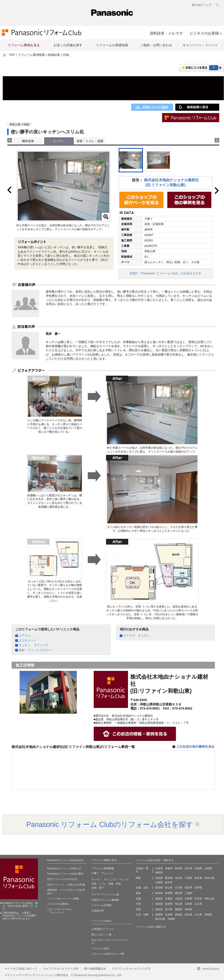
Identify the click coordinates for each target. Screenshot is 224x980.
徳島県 (159, 909)
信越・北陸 (142, 888)
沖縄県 (171, 919)
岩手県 (188, 868)
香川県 (169, 909)
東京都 (198, 878)
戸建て (95, 873)
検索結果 (54, 55)
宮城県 (198, 868)
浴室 (94, 884)
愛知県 (179, 893)
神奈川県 (209, 878)
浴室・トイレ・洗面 (90, 141)
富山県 (169, 888)
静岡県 (169, 893)
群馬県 (169, 878)
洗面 (111, 884)
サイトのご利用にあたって (21, 968)
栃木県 (169, 882)
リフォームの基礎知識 (112, 45)
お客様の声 (98, 911)
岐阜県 (159, 893)
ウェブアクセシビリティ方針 (61, 968)
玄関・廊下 (98, 888)
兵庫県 (188, 899)
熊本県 (188, 915)
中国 (138, 904)
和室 (118, 884)
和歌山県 (209, 899)
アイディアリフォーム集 (105, 894)
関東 (138, 878)
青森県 (169, 868)
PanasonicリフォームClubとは (64, 868)
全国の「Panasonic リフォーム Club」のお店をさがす (165, 273)
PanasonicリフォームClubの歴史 (65, 874)
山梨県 (159, 882)
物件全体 (28, 141)
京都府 (169, 899)
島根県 (169, 904)
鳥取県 (159, 904)
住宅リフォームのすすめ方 (62, 879)
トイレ (103, 884)
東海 (138, 893)
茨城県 (159, 878)
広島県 (188, 904)
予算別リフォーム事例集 (105, 900)
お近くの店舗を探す (68, 45)
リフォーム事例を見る (24, 45)
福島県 (159, 872)
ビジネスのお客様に (58, 904)
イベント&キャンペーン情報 (63, 899)
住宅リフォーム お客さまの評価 (66, 885)
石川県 (179, 888)
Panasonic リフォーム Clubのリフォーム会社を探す (110, 824)
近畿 (138, 899)
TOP (12, 55)
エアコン (25, 636)
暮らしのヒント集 (101, 934)
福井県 (188, 888)
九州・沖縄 (142, 915)
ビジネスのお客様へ (206, 33)
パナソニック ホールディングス (131, 968)
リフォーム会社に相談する (151, 927)
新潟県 (159, 888)
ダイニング (110, 879)
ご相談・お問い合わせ (156, 45)
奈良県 (198, 899)
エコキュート (28, 640)
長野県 (198, 888)
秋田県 (179, 868)
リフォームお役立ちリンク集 (108, 954)
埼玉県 (179, 878)
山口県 (198, 904)
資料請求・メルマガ (166, 33)
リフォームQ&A (100, 948)
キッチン (96, 879)
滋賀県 (159, 899)
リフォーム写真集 (101, 905)
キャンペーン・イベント (200, 45)
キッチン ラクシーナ (34, 645)
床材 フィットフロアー (35, 650)
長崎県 (179, 915)
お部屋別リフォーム (103, 929)
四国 (138, 909)
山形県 (208, 868)
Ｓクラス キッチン (137, 636)
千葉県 (188, 878)
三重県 (188, 893)
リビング (124, 879)
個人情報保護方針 (95, 968)
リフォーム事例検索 (31, 55)
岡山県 (179, 904)
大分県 (198, 915)
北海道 (159, 868)
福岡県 (159, 915)
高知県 (188, 909)
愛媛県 (179, 909)
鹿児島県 (160, 919)
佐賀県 (169, 915)
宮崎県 (208, 915)
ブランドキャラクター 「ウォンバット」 (60, 911)
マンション (108, 873)
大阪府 (179, 899)
